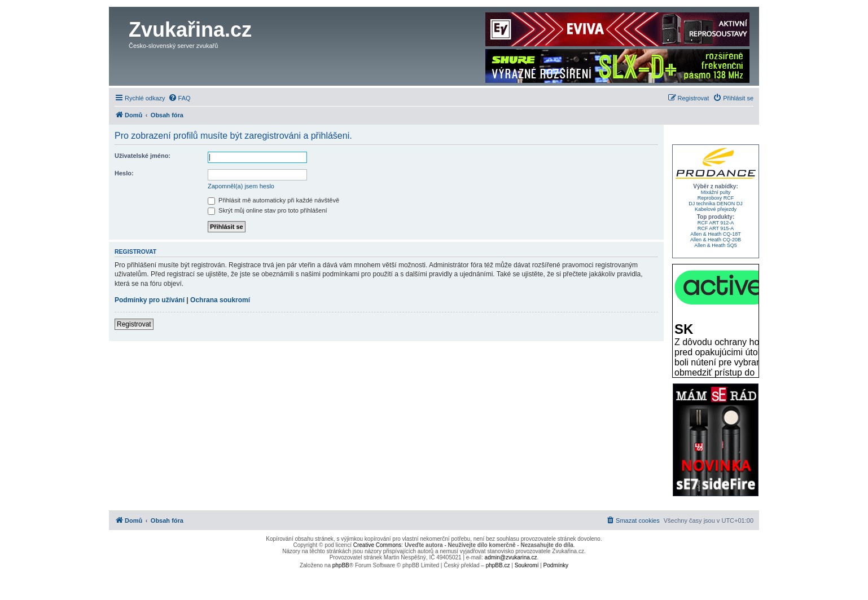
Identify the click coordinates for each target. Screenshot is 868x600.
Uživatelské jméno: (143, 156)
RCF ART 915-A (716, 228)
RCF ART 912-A (716, 223)
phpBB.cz (498, 565)
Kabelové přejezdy (716, 209)
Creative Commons (378, 545)
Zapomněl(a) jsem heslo (241, 186)
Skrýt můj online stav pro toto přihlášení (268, 210)
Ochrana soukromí (220, 300)
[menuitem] (179, 98)
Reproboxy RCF (716, 198)
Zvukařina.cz (190, 30)
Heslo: (124, 173)
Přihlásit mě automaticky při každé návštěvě (273, 200)
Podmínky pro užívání (150, 300)
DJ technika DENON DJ (716, 204)
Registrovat (134, 324)
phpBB (341, 565)
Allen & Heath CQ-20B (716, 240)
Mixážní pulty (716, 192)
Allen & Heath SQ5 (716, 245)
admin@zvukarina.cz (511, 557)
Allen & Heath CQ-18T (716, 234)
